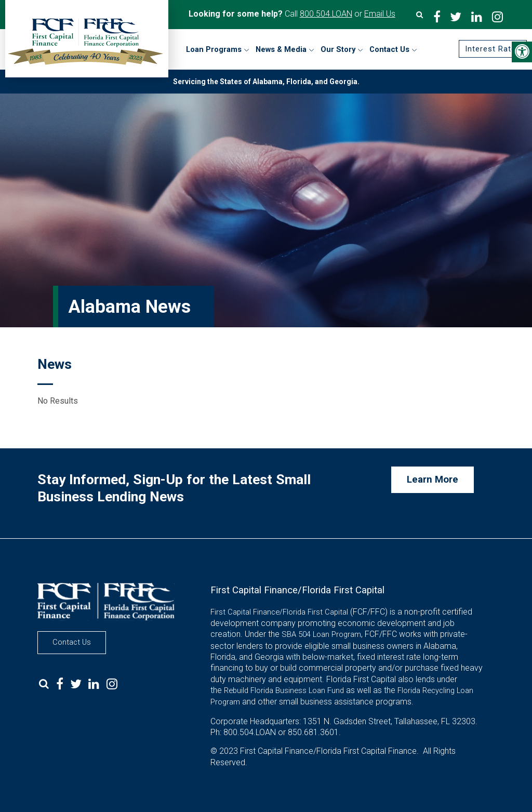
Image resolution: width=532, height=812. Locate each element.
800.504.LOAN (326, 14)
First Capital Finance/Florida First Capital (279, 612)
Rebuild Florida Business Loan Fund (284, 690)
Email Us (380, 14)
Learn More (433, 480)
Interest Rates (493, 49)
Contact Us (72, 642)
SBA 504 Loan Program (321, 634)
